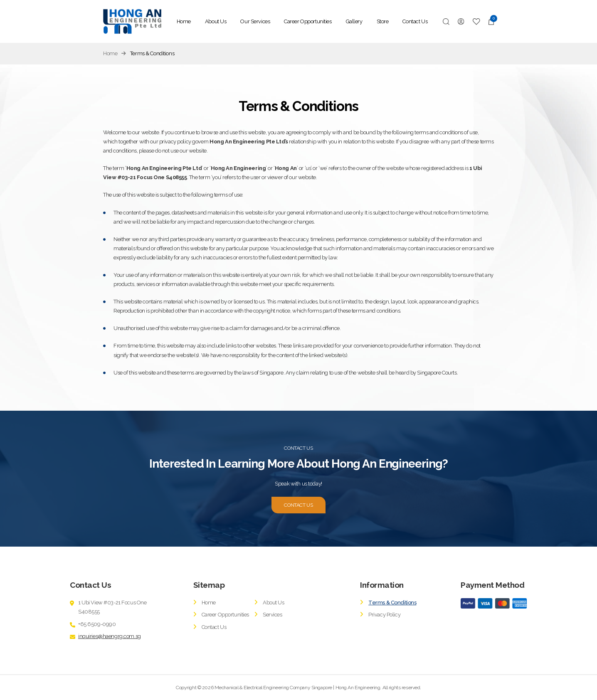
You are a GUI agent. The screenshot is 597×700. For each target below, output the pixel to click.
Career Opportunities (308, 21)
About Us (216, 21)
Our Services (255, 21)
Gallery (354, 21)
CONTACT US (298, 505)
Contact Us (415, 21)
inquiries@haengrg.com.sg (110, 636)
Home (184, 21)
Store (383, 21)
